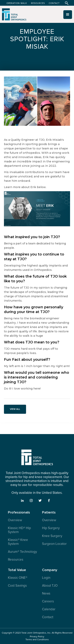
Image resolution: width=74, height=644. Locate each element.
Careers (48, 601)
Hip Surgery (51, 528)
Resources (16, 560)
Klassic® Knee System (18, 542)
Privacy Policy (37, 637)
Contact (48, 617)
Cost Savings (17, 586)
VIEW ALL (15, 409)
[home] (13, 16)
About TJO (50, 586)
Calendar (49, 609)
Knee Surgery (52, 536)
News (46, 594)
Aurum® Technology (22, 552)
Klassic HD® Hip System (19, 530)
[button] (68, 15)
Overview (15, 520)
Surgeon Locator (54, 544)
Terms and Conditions (37, 640)
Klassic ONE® (18, 578)
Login (46, 578)
